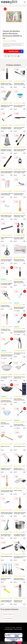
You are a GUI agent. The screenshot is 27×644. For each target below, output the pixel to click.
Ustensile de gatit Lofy (8, 614)
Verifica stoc (16, 51)
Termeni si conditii (10, 628)
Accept (19, 643)
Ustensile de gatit (7, 618)
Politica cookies (18, 629)
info (11, 87)
